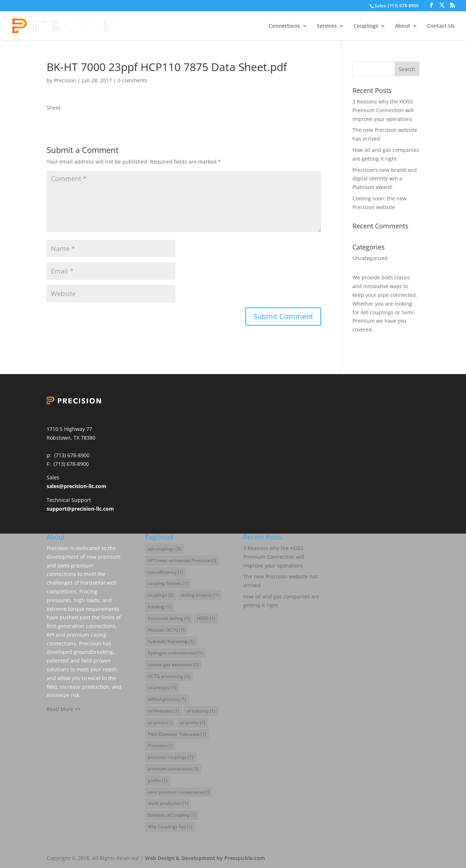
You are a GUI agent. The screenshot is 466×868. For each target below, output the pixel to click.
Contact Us (441, 26)
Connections (284, 26)
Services (327, 26)
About (403, 26)
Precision (65, 80)
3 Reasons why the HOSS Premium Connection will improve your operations (383, 110)
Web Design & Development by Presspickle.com (205, 858)
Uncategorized (370, 258)
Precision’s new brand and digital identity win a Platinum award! (385, 179)
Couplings (366, 26)
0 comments (133, 80)
